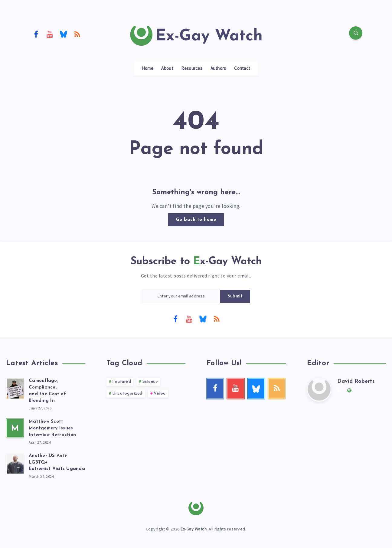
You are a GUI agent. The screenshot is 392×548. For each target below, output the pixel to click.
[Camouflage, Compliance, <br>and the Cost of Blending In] (15, 388)
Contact (242, 68)
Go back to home (196, 220)
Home (148, 68)
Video (160, 394)
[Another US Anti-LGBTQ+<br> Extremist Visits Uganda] (15, 463)
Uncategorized (127, 394)
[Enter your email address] (181, 296)
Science (150, 382)
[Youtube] (50, 34)
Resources (192, 68)
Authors (218, 68)
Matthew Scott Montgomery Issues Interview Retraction (52, 428)
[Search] (356, 33)
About (167, 68)
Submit (235, 296)
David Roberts (356, 381)
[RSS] (77, 34)
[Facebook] (36, 34)
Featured (122, 382)
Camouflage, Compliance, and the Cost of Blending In (47, 391)
